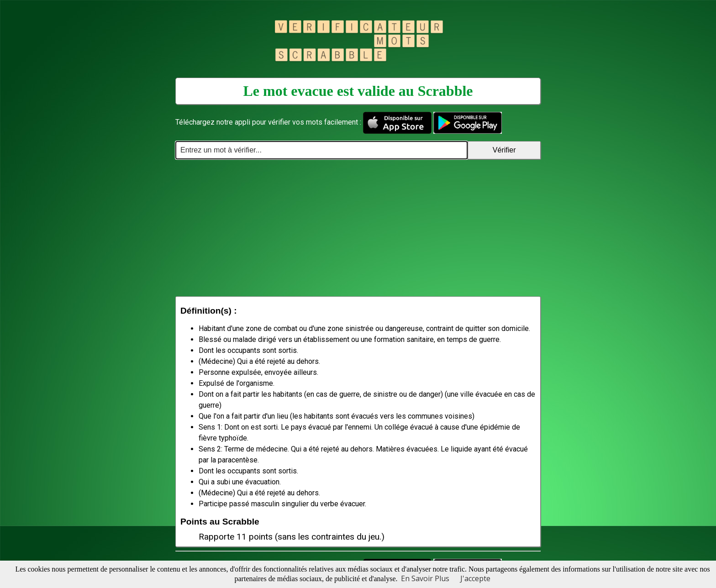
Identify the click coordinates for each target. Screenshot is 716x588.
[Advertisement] (358, 228)
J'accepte (475, 578)
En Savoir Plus (425, 578)
